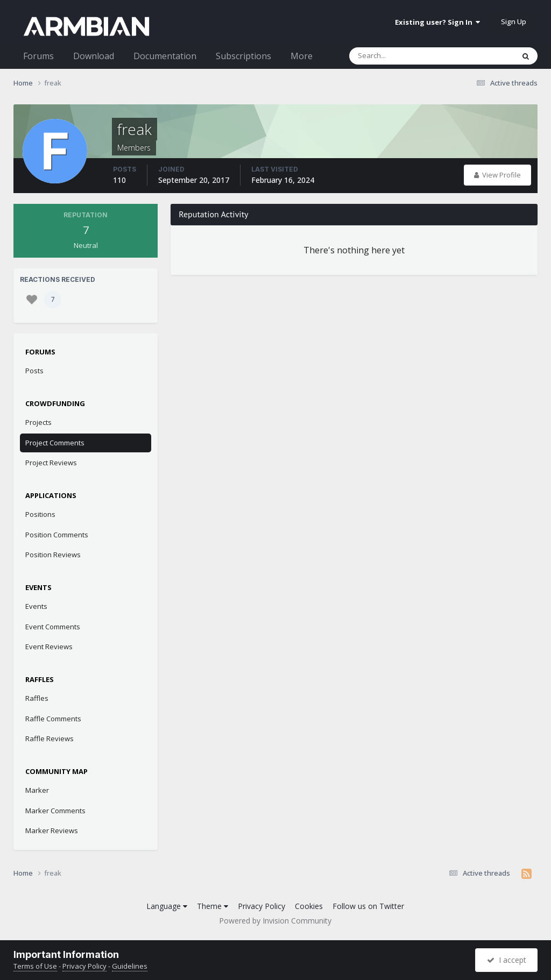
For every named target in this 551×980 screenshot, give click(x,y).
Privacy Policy (262, 906)
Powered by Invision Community (275, 921)
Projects (38, 422)
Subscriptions (243, 56)
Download (94, 56)
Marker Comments (55, 811)
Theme (213, 906)
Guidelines (130, 966)
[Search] (404, 56)
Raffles (37, 698)
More (302, 56)
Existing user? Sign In (437, 22)
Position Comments (57, 535)
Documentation (165, 56)
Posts (34, 371)
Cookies (309, 906)
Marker (37, 790)
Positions (40, 514)
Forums (38, 56)
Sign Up (514, 22)
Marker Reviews (52, 830)
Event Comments (53, 627)
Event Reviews (49, 647)
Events (36, 606)
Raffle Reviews (50, 738)
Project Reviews (51, 463)
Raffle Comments (53, 719)
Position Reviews (53, 555)
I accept (507, 960)
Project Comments (55, 443)
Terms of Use (35, 966)
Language (167, 906)
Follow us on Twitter (368, 906)
